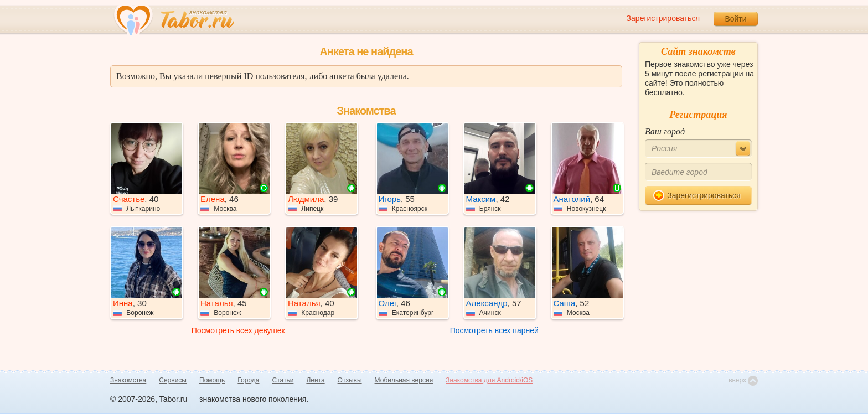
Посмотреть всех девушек (238, 330)
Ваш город (665, 131)
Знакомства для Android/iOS (489, 380)
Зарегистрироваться (663, 18)
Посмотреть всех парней (494, 330)
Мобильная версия (404, 380)
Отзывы (350, 380)
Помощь (212, 380)
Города (248, 380)
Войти (735, 19)
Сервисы (173, 380)
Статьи (283, 380)
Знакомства (128, 380)
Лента (315, 380)
